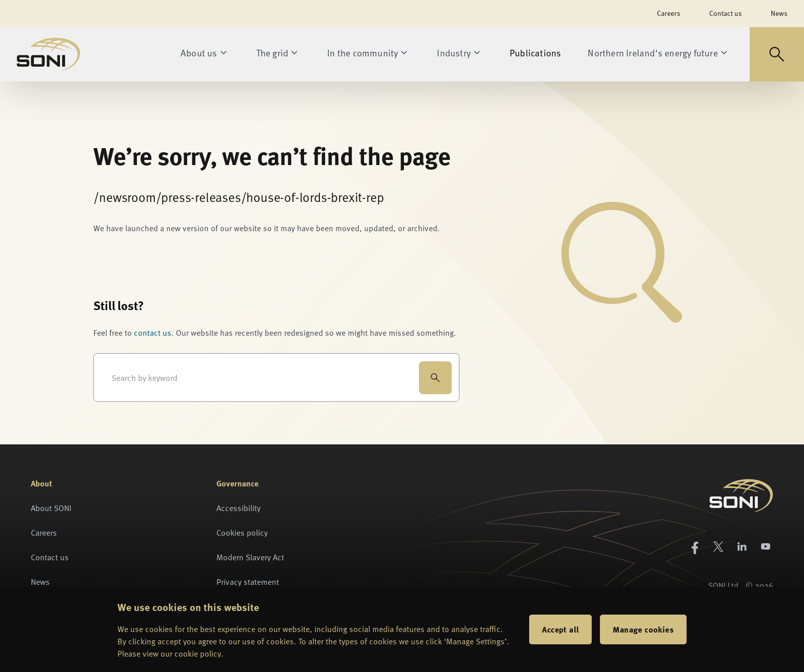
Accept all (560, 629)
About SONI (51, 508)
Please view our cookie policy (169, 654)
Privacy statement (248, 582)
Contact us (726, 13)
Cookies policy (242, 533)
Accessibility (238, 508)
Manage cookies (643, 629)
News (779, 13)
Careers (669, 13)
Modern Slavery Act (250, 557)
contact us (153, 333)
